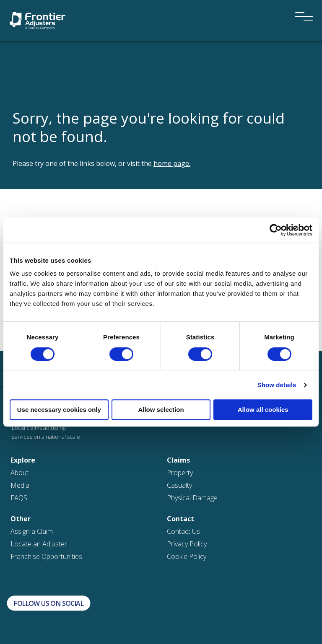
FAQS (19, 498)
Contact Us (183, 531)
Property (180, 473)
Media (20, 485)
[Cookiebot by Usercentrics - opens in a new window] (276, 230)
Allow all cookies (263, 410)
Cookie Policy (187, 556)
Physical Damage (192, 498)
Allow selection (161, 410)
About (19, 473)
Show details (277, 385)
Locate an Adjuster (39, 544)
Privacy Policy (187, 544)
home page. (172, 163)
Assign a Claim (32, 531)
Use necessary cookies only (59, 410)
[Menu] (301, 5)
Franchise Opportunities (46, 556)
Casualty (179, 485)
